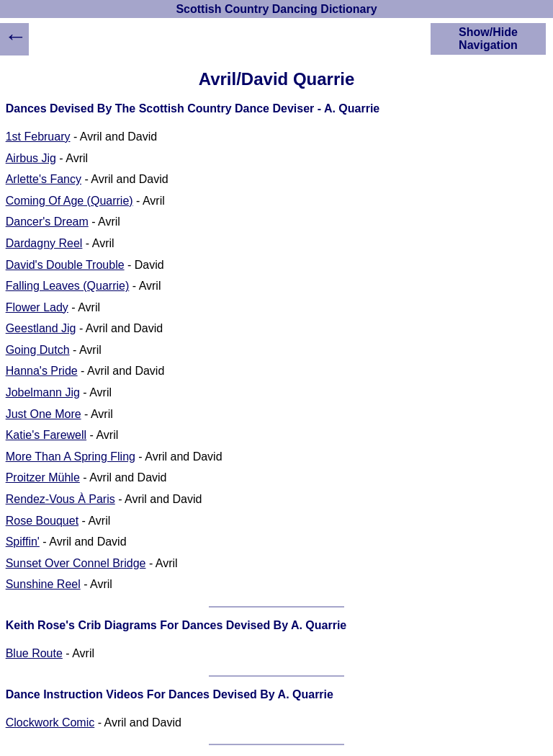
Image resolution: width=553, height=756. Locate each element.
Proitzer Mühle (43, 477)
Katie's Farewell (46, 435)
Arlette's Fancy (44, 179)
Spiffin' (23, 542)
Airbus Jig (31, 158)
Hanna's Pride (42, 371)
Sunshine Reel (43, 584)
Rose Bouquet (42, 521)
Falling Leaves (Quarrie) (68, 286)
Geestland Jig (41, 328)
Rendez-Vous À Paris (60, 499)
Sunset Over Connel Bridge (76, 563)
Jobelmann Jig (43, 392)
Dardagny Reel (44, 243)
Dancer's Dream (47, 222)
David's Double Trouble (65, 265)
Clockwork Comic (50, 722)
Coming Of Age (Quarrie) (69, 201)
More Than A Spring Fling (71, 457)
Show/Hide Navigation (488, 39)
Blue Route (34, 653)
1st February (38, 137)
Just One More (44, 414)
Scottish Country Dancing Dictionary (276, 9)
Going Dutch (38, 350)
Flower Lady (37, 307)
